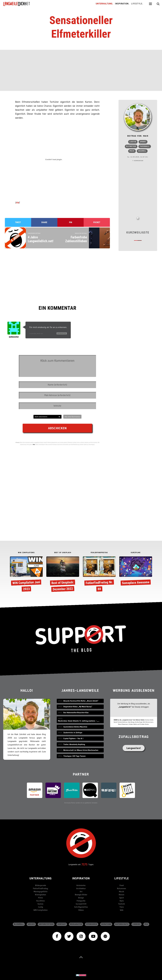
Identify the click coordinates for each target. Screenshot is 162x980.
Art (81, 891)
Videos (81, 910)
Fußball (145, 146)
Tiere (122, 907)
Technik (122, 904)
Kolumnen (122, 888)
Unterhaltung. (104, 4)
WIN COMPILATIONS (26, 553)
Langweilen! (134, 748)
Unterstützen (46, 924)
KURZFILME (136, 553)
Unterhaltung (41, 879)
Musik (122, 891)
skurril (142, 151)
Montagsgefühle (41, 891)
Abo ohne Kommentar (72, 417)
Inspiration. (122, 4)
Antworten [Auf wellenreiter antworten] (62, 333)
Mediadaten (76, 924)
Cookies (137, 924)
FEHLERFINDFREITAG (99, 553)
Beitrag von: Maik (138, 136)
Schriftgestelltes (81, 907)
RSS (146, 924)
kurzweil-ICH (81, 904)
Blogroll (19, 924)
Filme (40, 898)
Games (40, 904)
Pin (71, 222)
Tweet (18, 222)
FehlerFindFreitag (40, 888)
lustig (133, 142)
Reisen (122, 895)
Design (81, 898)
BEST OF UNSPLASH (63, 553)
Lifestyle (122, 879)
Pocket (97, 222)
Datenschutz (122, 924)
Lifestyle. (137, 4)
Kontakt (62, 924)
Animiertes (81, 885)
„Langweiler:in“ (125, 707)
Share (44, 222)
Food (122, 885)
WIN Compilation (41, 910)
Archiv (31, 924)
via (17, 202)
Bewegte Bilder (81, 895)
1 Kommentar (138, 161)
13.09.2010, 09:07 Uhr (36, 334)
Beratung (106, 924)
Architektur (81, 888)
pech (132, 151)
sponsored (92, 924)
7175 (84, 864)
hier (34, 444)
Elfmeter (131, 146)
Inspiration (81, 879)
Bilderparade (41, 885)
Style (122, 901)
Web (122, 910)
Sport (143, 142)
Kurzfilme (41, 901)
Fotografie (81, 901)
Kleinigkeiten (41, 895)
